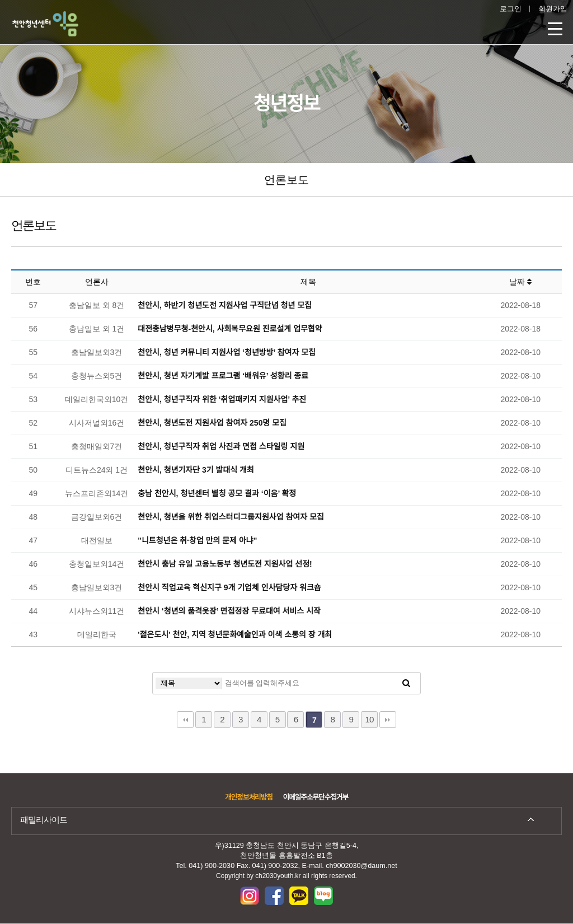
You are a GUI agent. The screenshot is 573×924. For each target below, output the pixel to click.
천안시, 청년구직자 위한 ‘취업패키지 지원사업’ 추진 (222, 399)
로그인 (511, 9)
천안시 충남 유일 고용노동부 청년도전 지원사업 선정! (225, 564)
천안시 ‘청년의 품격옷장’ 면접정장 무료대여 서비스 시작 (229, 611)
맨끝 (388, 720)
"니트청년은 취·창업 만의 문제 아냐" (197, 540)
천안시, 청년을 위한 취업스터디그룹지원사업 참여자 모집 (231, 517)
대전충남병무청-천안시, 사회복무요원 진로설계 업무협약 (230, 329)
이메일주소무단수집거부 (316, 797)
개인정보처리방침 (249, 797)
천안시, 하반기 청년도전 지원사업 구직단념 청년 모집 (225, 305)
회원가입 (553, 9)
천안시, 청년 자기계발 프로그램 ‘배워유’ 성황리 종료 (223, 376)
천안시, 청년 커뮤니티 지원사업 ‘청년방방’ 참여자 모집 (227, 352)
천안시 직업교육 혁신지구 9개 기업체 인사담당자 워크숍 (229, 587)
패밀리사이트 (44, 820)
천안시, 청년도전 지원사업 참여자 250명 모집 (212, 423)
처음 (185, 720)
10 (370, 719)
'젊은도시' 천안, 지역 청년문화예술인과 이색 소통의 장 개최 (235, 634)
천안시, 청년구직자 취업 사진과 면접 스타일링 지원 (221, 446)
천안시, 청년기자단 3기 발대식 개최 (196, 470)
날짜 (520, 282)
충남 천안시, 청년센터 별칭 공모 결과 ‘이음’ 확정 (217, 493)
